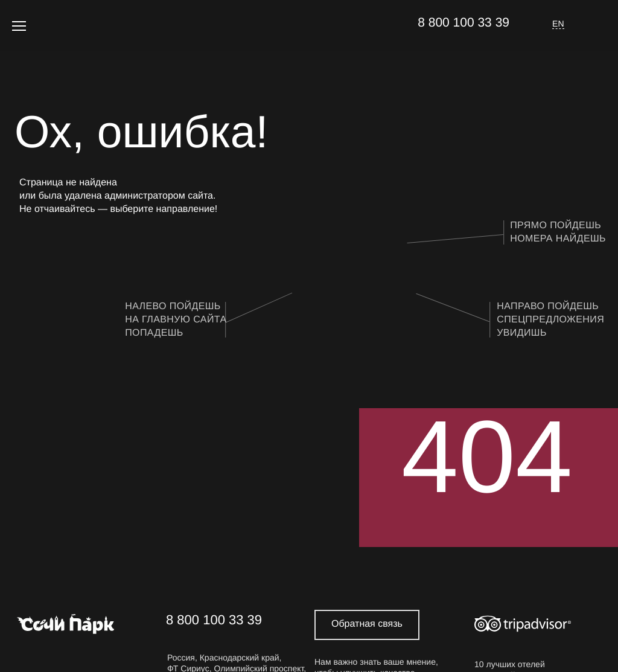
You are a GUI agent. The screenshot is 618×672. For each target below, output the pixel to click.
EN (558, 24)
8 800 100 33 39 (463, 23)
